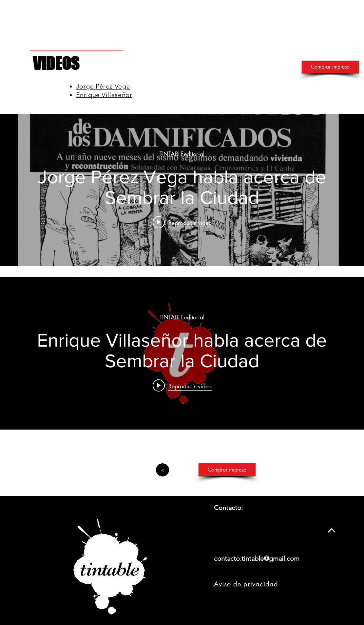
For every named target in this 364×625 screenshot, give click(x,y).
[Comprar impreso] (330, 67)
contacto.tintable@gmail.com (257, 558)
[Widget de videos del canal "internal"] (182, 190)
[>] (163, 470)
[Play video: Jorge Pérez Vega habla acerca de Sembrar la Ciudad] (182, 222)
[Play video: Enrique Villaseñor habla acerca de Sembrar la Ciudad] (182, 385)
